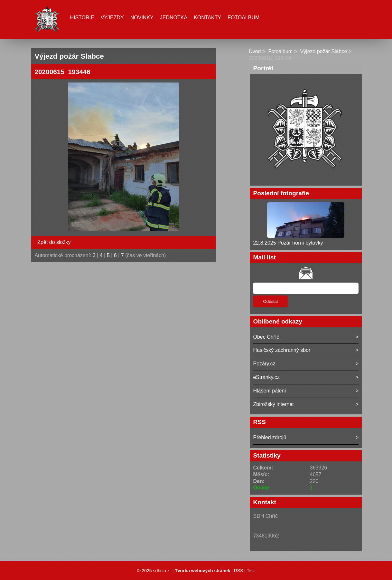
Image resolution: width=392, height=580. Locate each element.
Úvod (255, 51)
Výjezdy (112, 18)
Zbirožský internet (273, 404)
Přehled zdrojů (270, 437)
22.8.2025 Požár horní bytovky (288, 243)
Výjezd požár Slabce (323, 51)
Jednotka (174, 18)
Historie (82, 18)
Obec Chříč (266, 337)
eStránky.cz (266, 377)
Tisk (251, 571)
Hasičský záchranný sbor (282, 350)
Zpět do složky (54, 242)
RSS (239, 571)
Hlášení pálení (269, 391)
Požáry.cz (264, 364)
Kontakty (207, 18)
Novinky (142, 18)
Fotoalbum (243, 18)
